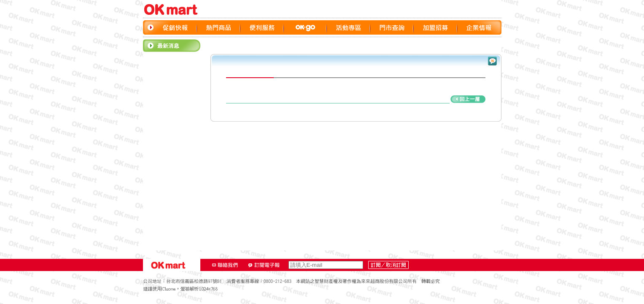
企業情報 (479, 27)
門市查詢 (392, 27)
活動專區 (349, 27)
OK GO (305, 27)
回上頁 (356, 99)
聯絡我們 (225, 265)
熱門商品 (219, 27)
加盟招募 (435, 27)
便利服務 (262, 27)
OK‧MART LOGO (175, 9)
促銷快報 (175, 27)
